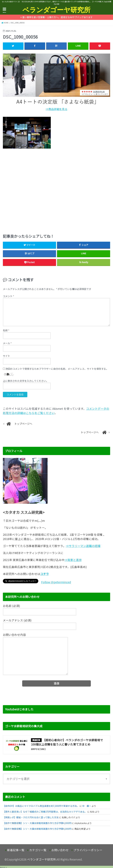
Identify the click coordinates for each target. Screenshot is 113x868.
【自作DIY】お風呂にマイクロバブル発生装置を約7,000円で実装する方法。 (41, 806)
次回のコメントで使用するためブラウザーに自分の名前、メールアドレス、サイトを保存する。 (57, 369)
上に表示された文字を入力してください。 (26, 381)
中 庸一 (87, 806)
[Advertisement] (57, 190)
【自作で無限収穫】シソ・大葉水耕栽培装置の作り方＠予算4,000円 (37, 823)
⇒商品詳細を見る (56, 109)
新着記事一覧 (16, 850)
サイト (6, 356)
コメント (8, 296)
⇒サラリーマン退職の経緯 (83, 546)
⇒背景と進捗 (73, 560)
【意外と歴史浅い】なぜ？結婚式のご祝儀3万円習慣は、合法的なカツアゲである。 (45, 812)
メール (7, 343)
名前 (6, 330)
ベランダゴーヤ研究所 (56, 10)
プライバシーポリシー (88, 850)
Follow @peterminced (56, 582)
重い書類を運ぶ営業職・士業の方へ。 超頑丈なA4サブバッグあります (57, 17)
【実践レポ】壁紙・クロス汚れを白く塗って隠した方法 (31, 817)
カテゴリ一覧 (38, 850)
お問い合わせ (60, 850)
